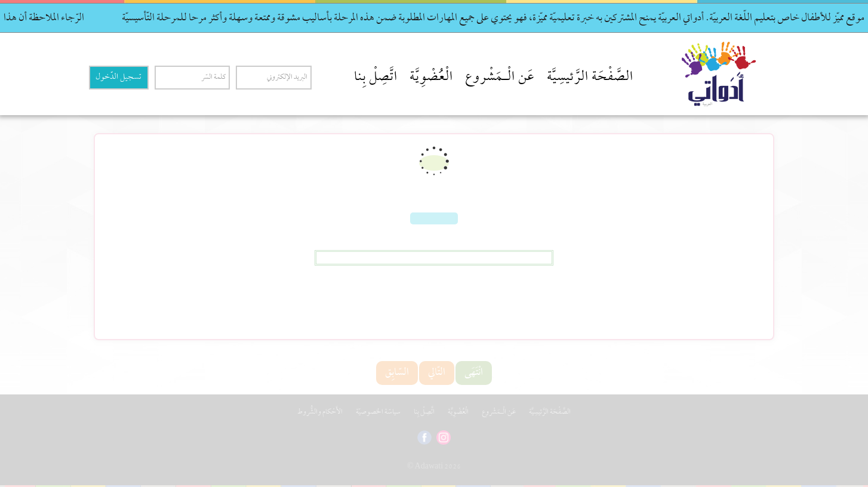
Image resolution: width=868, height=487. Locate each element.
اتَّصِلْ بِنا (376, 78)
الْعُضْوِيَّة (431, 78)
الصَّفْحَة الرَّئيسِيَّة (590, 78)
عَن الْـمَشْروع (500, 78)
